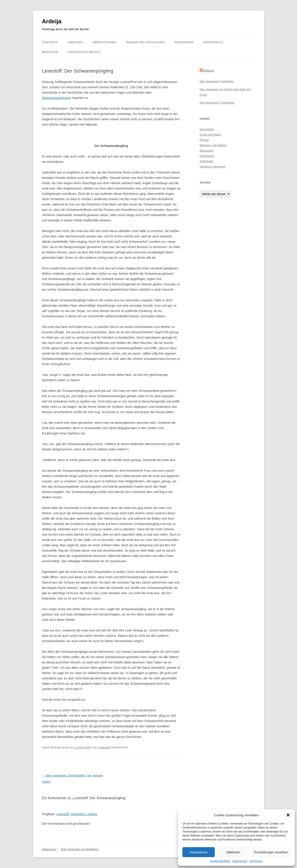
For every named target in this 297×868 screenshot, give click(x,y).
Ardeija (52, 21)
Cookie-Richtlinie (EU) (84, 52)
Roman (204, 140)
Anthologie (206, 161)
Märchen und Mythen (213, 145)
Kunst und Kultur (210, 135)
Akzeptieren (198, 852)
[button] (288, 815)
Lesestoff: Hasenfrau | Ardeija (77, 814)
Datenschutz (240, 861)
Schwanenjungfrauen (57, 98)
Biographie (207, 151)
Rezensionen (184, 42)
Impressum (256, 861)
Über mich (75, 42)
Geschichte (207, 129)
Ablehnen (233, 852)
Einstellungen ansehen (271, 852)
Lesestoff (105, 747)
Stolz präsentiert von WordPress (80, 849)
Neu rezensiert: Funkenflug (217, 103)
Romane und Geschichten (145, 42)
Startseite (50, 42)
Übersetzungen (105, 42)
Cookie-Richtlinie (220, 861)
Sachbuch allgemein (213, 167)
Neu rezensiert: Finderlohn (217, 81)
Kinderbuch (207, 156)
